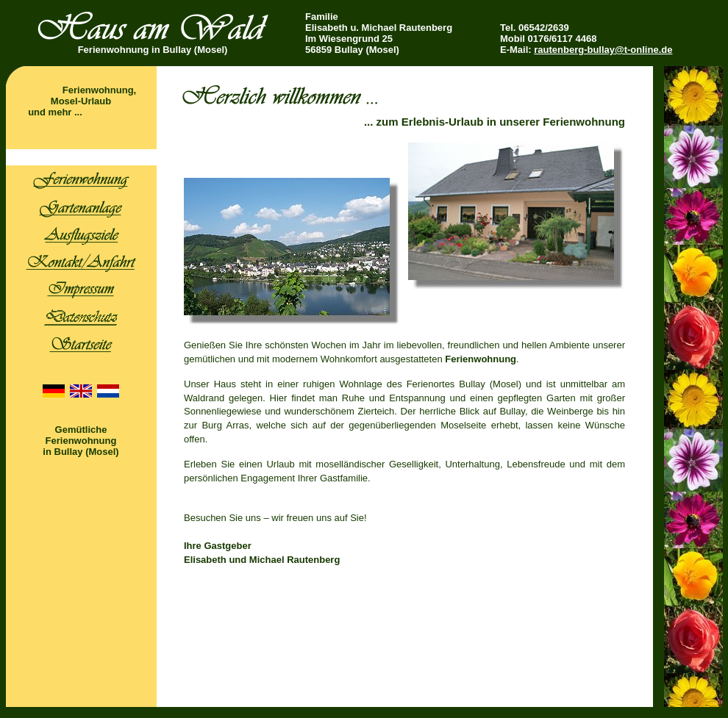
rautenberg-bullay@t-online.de (603, 50)
